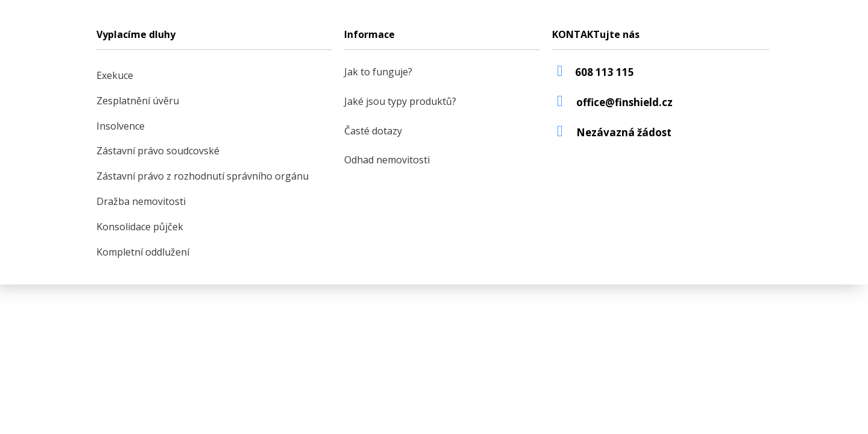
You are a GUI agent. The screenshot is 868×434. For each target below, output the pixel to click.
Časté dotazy (373, 131)
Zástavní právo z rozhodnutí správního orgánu (203, 176)
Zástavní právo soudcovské (158, 151)
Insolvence (121, 126)
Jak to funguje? (378, 72)
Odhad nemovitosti (387, 160)
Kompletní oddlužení (143, 252)
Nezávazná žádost (624, 132)
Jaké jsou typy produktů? (400, 101)
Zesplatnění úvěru (138, 101)
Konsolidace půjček (140, 227)
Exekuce (115, 75)
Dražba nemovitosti (141, 201)
